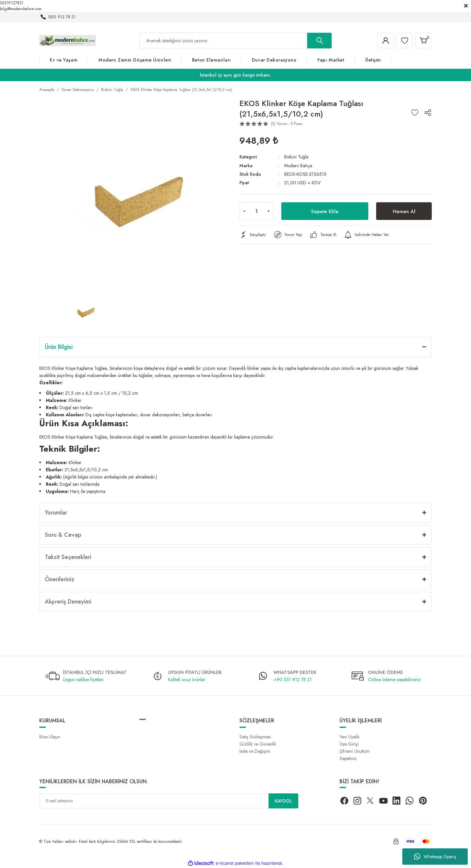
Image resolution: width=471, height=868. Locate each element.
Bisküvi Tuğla (296, 157)
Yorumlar (56, 513)
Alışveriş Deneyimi (68, 602)
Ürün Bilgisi (59, 347)
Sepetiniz (348, 758)
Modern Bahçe (298, 165)
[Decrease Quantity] (244, 211)
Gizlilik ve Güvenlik (258, 744)
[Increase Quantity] (269, 211)
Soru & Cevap (63, 535)
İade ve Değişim (255, 751)
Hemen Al (404, 211)
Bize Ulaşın (50, 737)
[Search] (235, 41)
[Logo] (68, 40)
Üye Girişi (349, 744)
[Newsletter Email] (169, 801)
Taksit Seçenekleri (68, 557)
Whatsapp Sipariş (435, 857)
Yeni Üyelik (349, 737)
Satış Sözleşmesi (255, 737)
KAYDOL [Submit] (284, 801)
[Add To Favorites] (415, 113)
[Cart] (423, 41)
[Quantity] (256, 211)
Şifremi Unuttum (355, 751)
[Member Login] (384, 41)
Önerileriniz (60, 579)
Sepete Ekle (325, 211)
